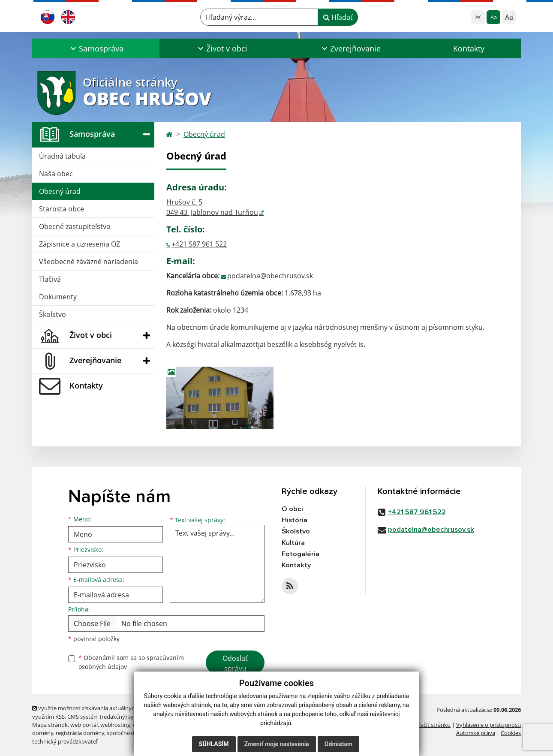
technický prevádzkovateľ (65, 741)
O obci (293, 509)
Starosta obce (62, 209)
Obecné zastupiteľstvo (75, 226)
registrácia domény (80, 733)
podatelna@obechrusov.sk (270, 276)
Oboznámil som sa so (131, 662)
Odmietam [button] (338, 744)
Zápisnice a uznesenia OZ (80, 244)
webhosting (115, 725)
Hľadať (338, 17)
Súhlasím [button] (214, 744)
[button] (96, 48)
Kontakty (469, 48)
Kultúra (293, 543)
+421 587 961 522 (199, 244)
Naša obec (56, 174)
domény (43, 733)
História (295, 520)
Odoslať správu (235, 663)
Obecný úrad (60, 191)
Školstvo (53, 314)
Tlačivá (50, 279)
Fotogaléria (301, 555)
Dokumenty (58, 297)
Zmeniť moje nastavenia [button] (277, 744)
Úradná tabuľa (62, 156)
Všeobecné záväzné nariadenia (89, 262)
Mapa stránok (50, 725)
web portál (84, 725)
